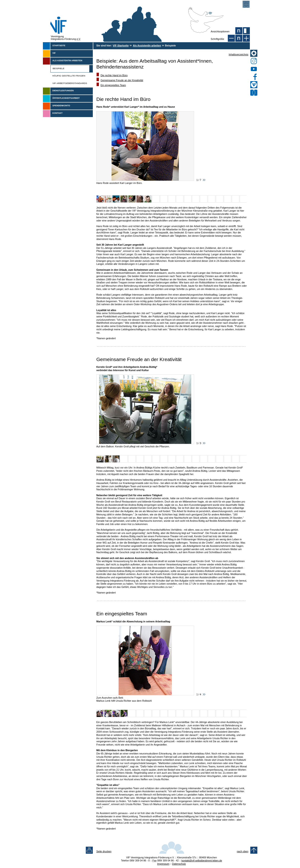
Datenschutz (179, 864)
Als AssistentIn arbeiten (147, 46)
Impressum (163, 864)
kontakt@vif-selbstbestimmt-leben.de (202, 860)
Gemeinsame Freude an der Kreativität (122, 80)
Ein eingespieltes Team (113, 85)
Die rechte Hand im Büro (114, 75)
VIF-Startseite (121, 46)
